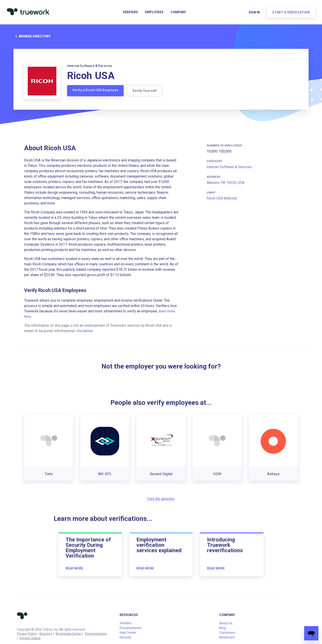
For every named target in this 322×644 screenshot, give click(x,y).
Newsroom (227, 637)
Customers (227, 633)
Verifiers (130, 13)
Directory (46, 634)
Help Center (128, 633)
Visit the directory (161, 499)
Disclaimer (85, 331)
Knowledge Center (69, 634)
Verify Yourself (145, 91)
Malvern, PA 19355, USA (226, 183)
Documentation (96, 634)
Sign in (254, 13)
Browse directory (32, 36)
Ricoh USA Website (222, 198)
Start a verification (291, 13)
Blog (222, 628)
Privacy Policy (27, 634)
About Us (226, 623)
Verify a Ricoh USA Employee (95, 90)
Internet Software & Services (229, 167)
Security (125, 637)
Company (178, 13)
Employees (154, 13)
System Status (30, 638)
